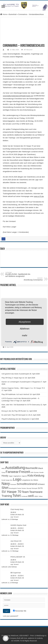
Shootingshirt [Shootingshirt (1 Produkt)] (13, 488)
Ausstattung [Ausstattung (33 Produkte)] (15, 468)
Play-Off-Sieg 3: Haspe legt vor (13, 378)
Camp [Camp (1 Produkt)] (3, 472)
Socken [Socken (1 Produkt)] (24, 488)
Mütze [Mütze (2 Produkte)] (36, 480)
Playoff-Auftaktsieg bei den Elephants (15, 419)
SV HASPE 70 (16, 641)
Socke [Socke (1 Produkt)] (19, 488)
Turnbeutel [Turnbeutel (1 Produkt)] (24, 496)
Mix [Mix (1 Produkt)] (32, 480)
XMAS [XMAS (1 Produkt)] (36, 496)
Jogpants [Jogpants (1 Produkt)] (24, 476)
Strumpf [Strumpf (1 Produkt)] (29, 488)
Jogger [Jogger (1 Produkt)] (11, 476)
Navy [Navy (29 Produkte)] (6, 484)
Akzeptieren (25, 322)
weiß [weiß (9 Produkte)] (31, 496)
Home (4, 14)
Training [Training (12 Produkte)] (7, 496)
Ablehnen (25, 329)
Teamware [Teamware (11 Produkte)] (36, 492)
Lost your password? (11, 616)
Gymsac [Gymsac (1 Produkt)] (36, 472)
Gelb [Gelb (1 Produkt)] (32, 472)
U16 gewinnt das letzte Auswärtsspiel (15, 374)
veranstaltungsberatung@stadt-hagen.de (18, 96)
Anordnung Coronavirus (30, 279)
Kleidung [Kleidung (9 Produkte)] (39, 476)
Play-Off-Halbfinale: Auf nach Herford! (15, 394)
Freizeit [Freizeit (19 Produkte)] (25, 472)
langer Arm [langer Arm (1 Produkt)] (9, 480)
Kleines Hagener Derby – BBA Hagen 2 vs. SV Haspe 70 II (23, 388)
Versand (16, 517)
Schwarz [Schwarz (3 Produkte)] (41, 484)
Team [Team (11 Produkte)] (25, 492)
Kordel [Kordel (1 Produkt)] (4, 480)
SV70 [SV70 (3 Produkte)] (40, 488)
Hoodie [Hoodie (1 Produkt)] (41, 472)
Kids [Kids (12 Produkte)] (30, 475)
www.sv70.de (39, 196)
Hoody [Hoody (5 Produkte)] (5, 476)
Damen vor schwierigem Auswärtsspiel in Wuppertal (21, 382)
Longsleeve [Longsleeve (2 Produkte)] (26, 480)
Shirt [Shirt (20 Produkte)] (5, 488)
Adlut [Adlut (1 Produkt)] (3, 468)
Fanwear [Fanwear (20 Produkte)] (12, 472)
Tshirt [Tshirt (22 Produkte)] (17, 496)
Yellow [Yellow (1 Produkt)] (41, 496)
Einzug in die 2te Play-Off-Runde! (14, 411)
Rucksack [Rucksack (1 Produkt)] (13, 484)
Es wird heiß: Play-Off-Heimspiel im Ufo (16, 415)
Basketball (13, 14)
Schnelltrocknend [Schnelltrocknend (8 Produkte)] (27, 484)
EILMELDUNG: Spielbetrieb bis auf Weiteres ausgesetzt (18, 274)
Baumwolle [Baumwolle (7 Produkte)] (32, 468)
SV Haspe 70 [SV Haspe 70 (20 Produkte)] (11, 492)
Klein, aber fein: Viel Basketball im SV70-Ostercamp (21, 405)
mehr (25, 335)
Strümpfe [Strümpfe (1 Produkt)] (34, 488)
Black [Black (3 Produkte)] (41, 468)
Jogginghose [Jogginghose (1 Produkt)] (17, 476)
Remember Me (20, 611)
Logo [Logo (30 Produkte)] (17, 479)
